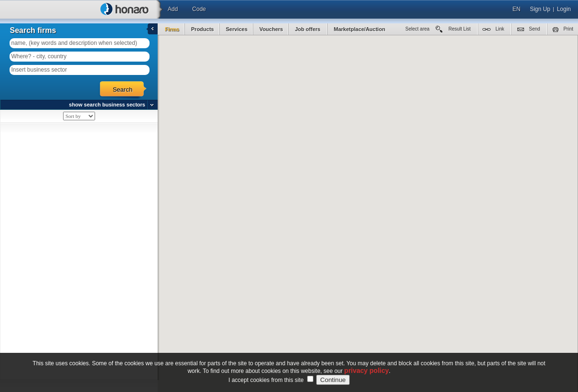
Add (173, 9)
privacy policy (367, 371)
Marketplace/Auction (360, 29)
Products (203, 29)
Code (199, 9)
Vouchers (271, 29)
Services (237, 29)
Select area (418, 29)
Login (564, 9)
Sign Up (540, 9)
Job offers (308, 29)
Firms (172, 29)
